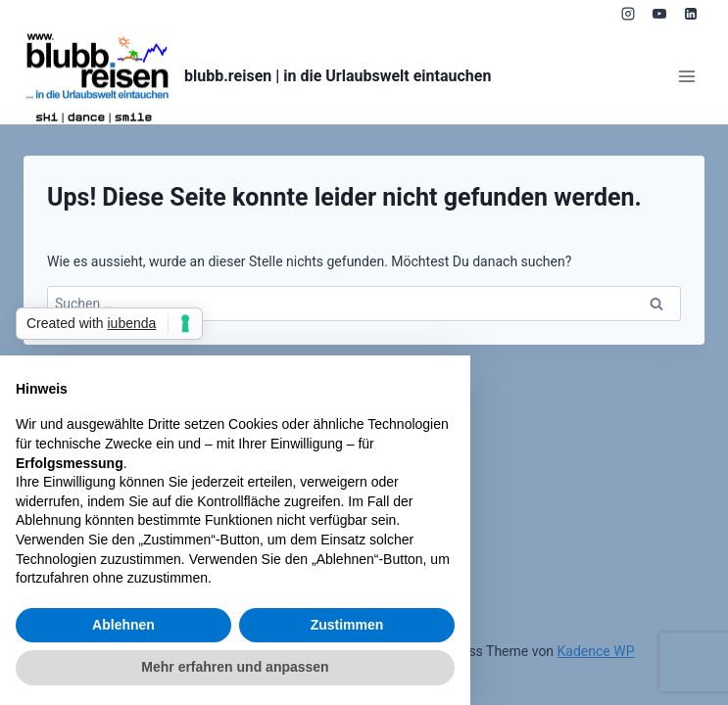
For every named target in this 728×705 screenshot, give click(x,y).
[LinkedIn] (691, 14)
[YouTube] (659, 14)
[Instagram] (628, 14)
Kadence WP (596, 651)
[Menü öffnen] (686, 76)
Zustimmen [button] (347, 625)
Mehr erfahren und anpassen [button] (235, 667)
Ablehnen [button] (123, 625)
